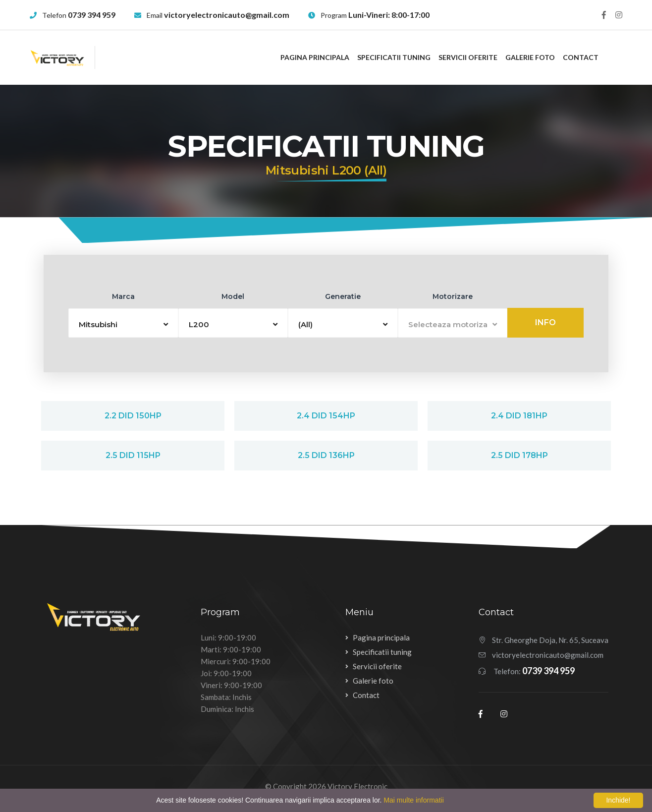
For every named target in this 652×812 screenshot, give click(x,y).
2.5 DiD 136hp (326, 455)
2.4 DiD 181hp (519, 416)
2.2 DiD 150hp (133, 416)
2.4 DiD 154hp (326, 416)
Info (545, 322)
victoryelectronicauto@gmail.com (227, 15)
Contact (581, 57)
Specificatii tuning (394, 57)
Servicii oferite (468, 57)
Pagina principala (315, 57)
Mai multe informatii (413, 800)
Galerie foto (530, 57)
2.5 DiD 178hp (519, 455)
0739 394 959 (92, 15)
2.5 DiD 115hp (133, 455)
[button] (123, 323)
